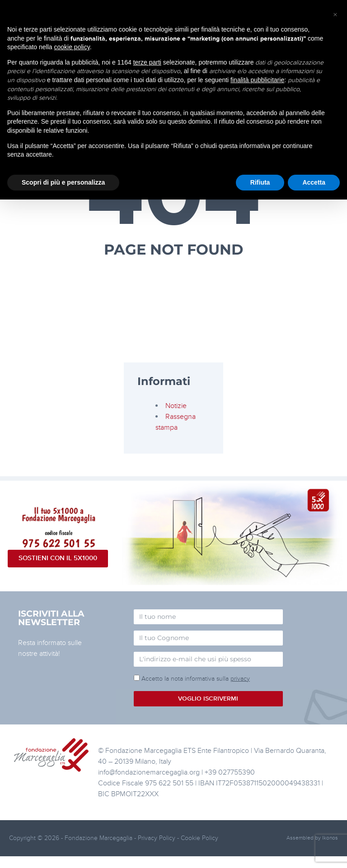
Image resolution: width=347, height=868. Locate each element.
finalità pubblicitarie (257, 80)
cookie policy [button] (72, 47)
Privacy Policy (157, 838)
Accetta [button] (314, 182)
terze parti (147, 62)
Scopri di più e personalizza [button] (63, 182)
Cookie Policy (199, 838)
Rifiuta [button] (260, 182)
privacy (240, 679)
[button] (335, 14)
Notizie (176, 406)
